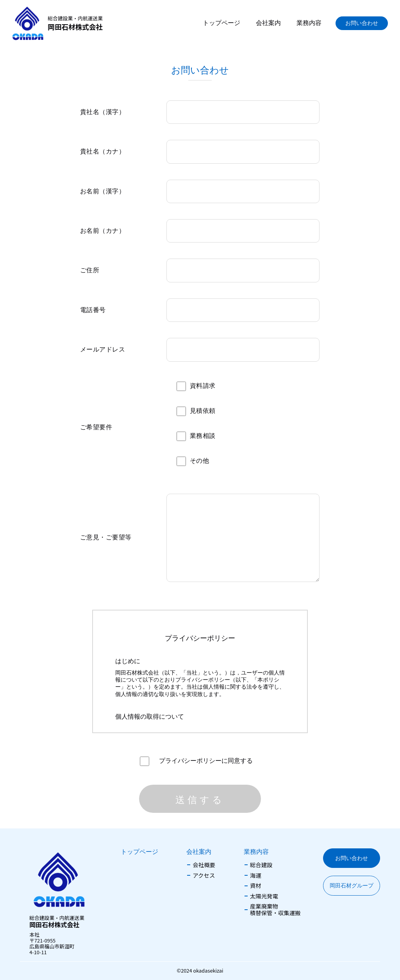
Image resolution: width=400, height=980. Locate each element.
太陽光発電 (264, 896)
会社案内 (268, 23)
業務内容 (309, 23)
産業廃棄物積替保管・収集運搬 (275, 909)
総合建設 (261, 865)
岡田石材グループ (352, 885)
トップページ (221, 23)
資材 (256, 886)
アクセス (204, 876)
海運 (256, 876)
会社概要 (204, 865)
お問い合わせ (362, 23)
